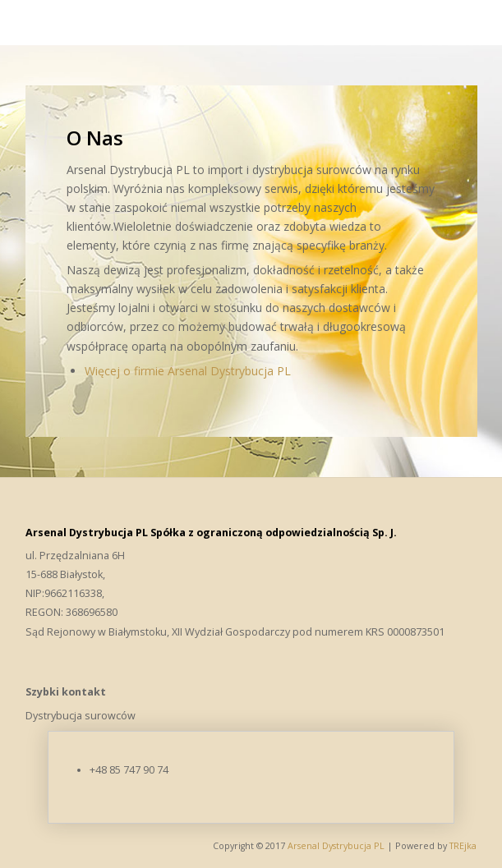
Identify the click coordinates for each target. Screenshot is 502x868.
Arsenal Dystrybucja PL (337, 846)
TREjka (463, 846)
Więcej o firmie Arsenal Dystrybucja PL (188, 371)
